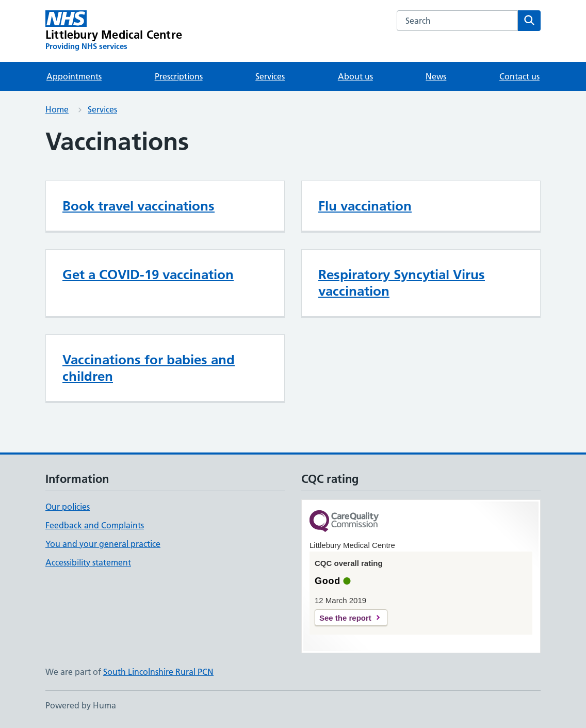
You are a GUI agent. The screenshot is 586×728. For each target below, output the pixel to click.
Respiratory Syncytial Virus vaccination (402, 283)
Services (270, 76)
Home (57, 109)
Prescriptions (179, 76)
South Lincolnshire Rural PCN (158, 672)
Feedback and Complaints (95, 525)
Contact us (519, 76)
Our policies (68, 507)
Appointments (74, 76)
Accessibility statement (88, 562)
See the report (345, 618)
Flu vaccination (365, 206)
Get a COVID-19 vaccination (148, 274)
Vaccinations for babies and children (149, 368)
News (436, 76)
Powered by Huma (81, 705)
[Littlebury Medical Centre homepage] (114, 31)
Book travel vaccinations (139, 206)
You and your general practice (103, 544)
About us (355, 76)
